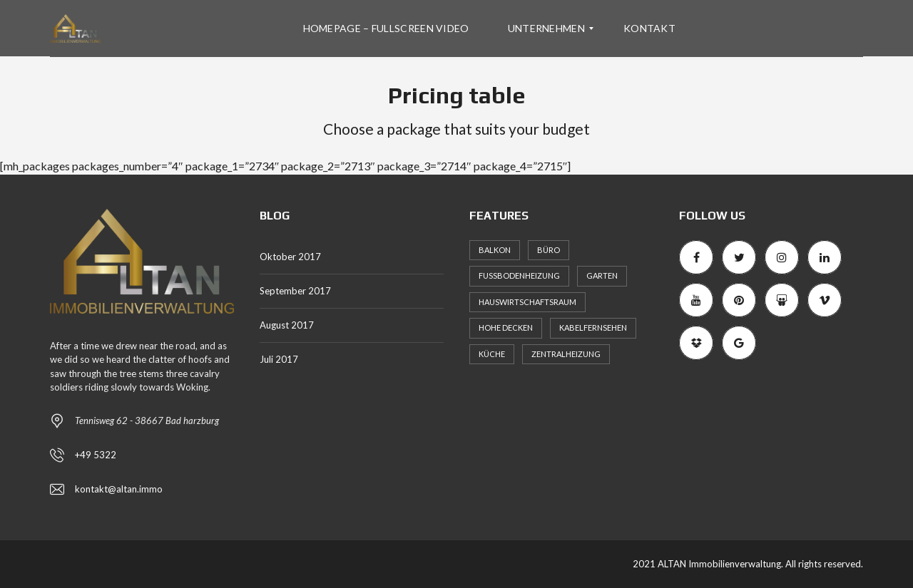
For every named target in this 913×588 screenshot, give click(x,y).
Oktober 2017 (290, 257)
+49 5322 (96, 455)
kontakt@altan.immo (119, 489)
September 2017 (295, 291)
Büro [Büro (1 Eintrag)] (549, 250)
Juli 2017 (279, 359)
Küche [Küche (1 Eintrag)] (492, 354)
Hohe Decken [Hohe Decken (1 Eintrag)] (506, 327)
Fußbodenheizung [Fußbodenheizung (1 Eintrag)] (519, 275)
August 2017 (287, 325)
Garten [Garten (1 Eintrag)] (602, 275)
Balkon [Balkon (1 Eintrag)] (495, 250)
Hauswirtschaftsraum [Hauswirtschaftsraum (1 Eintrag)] (527, 302)
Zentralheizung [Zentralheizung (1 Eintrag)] (566, 354)
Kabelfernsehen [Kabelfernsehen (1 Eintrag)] (593, 327)
